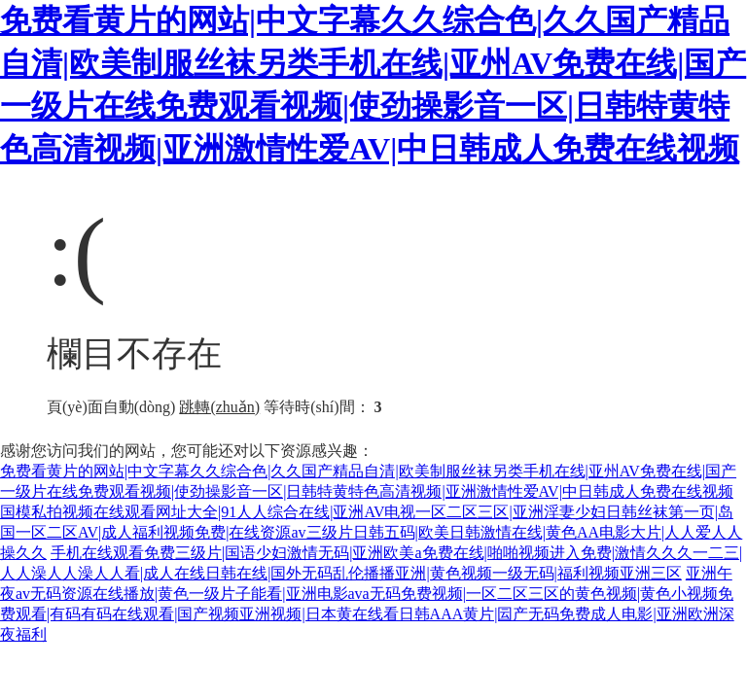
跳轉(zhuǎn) (219, 407)
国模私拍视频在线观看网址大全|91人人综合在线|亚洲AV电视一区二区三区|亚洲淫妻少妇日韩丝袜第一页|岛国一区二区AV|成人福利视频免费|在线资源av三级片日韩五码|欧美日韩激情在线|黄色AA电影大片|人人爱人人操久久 (371, 532)
